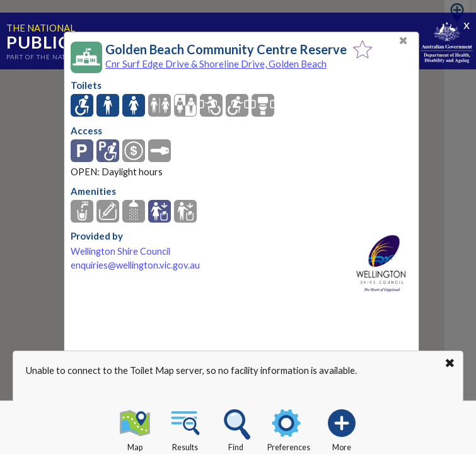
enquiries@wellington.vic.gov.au (135, 265)
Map (135, 428)
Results (185, 428)
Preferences (289, 428)
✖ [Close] (403, 41)
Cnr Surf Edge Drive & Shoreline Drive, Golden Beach (216, 64)
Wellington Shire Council (120, 251)
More (342, 428)
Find (236, 428)
